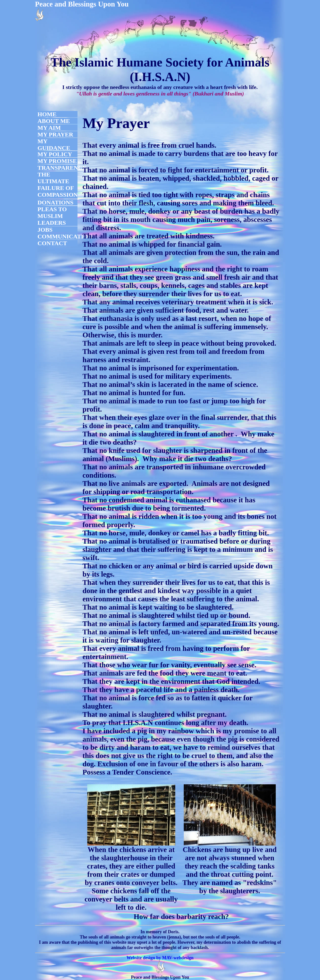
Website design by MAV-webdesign (160, 958)
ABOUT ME (54, 121)
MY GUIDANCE (54, 145)
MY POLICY (55, 154)
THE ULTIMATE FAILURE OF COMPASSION (58, 185)
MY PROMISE (57, 161)
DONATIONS (55, 202)
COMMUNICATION (65, 236)
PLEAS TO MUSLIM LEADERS (52, 216)
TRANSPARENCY (62, 168)
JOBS (45, 230)
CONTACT (52, 243)
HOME (47, 114)
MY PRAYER (55, 134)
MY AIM (49, 128)
